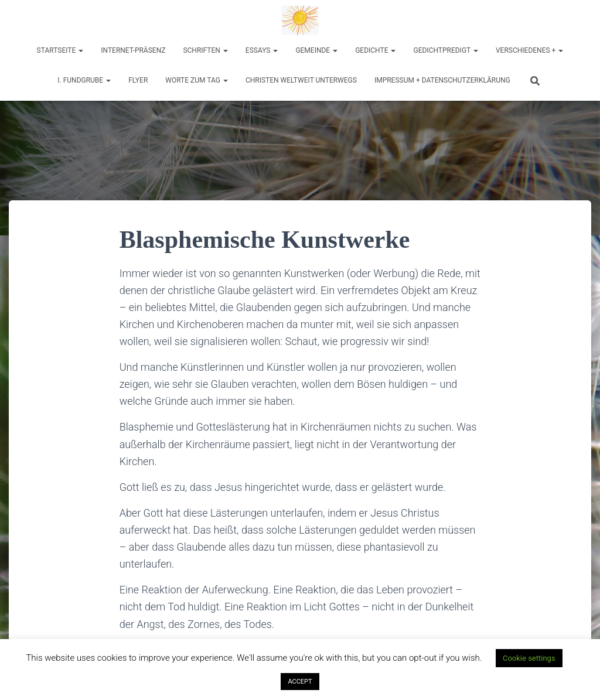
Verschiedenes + (529, 50)
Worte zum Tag (197, 80)
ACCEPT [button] (300, 682)
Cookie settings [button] (529, 658)
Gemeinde (316, 50)
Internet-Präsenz (133, 50)
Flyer (138, 80)
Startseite (60, 50)
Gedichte (375, 50)
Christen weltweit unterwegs (301, 80)
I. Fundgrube (84, 80)
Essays (262, 50)
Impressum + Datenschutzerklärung (442, 80)
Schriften (205, 50)
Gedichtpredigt (446, 50)
